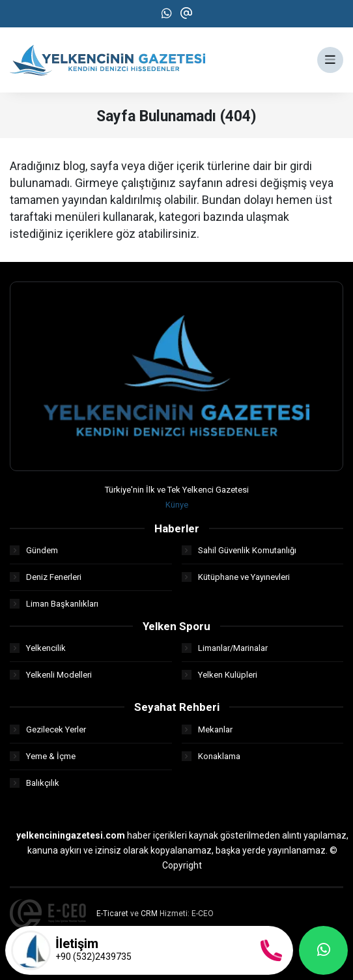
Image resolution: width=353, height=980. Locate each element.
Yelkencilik (38, 648)
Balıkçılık (35, 783)
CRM (149, 914)
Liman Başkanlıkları (54, 604)
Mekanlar (207, 729)
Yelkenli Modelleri (51, 675)
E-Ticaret (112, 914)
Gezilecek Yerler (48, 729)
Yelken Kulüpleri (219, 675)
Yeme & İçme (43, 756)
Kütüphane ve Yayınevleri (236, 577)
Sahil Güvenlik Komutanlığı (239, 550)
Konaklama (211, 756)
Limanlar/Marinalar (225, 648)
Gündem (34, 550)
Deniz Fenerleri (46, 577)
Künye (177, 505)
